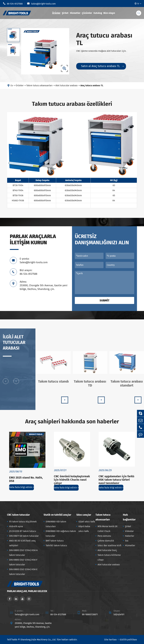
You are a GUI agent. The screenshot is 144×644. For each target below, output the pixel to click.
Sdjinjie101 (119, 614)
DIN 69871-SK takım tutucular (24, 536)
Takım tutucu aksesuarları (39, 86)
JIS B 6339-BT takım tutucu (23, 531)
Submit (104, 300)
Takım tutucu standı (53, 383)
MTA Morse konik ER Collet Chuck (108, 529)
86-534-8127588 (13, 4)
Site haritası (110, 640)
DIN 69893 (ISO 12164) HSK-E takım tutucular (23, 572)
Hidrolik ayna (16, 526)
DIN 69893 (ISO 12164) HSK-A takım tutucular (23, 553)
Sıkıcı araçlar (84, 515)
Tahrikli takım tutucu (56, 545)
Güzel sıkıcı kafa (87, 522)
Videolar (129, 531)
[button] (6, 382)
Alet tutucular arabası (67, 86)
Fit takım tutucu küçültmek (23, 522)
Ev (12, 86)
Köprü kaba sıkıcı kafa (84, 529)
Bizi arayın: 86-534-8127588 (28, 272)
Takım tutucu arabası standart (127, 385)
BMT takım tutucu (55, 541)
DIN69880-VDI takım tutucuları (56, 524)
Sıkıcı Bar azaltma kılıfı (109, 545)
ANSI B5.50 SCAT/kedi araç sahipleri (22, 543)
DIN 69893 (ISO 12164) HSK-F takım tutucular (23, 562)
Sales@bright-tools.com (41, 4)
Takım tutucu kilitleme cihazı (109, 557)
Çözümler (87, 13)
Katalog (98, 13)
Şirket (65, 13)
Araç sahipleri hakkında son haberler (72, 422)
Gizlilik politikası (128, 640)
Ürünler (56, 13)
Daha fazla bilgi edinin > (22, 487)
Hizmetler (75, 13)
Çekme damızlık (106, 541)
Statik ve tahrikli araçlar (57, 515)
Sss (127, 541)
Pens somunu (104, 536)
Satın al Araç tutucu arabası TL (103, 66)
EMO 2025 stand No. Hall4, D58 (26, 479)
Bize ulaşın (109, 13)
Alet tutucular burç (107, 550)
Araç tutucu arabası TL (92, 86)
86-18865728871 (90, 614)
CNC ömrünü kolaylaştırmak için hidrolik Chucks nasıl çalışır (72, 480)
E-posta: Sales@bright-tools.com (34, 261)
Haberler (130, 536)
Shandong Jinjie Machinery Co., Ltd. (38, 640)
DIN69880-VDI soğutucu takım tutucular (61, 534)
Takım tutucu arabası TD (90, 385)
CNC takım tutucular (18, 515)
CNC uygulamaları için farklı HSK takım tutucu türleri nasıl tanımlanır (116, 480)
